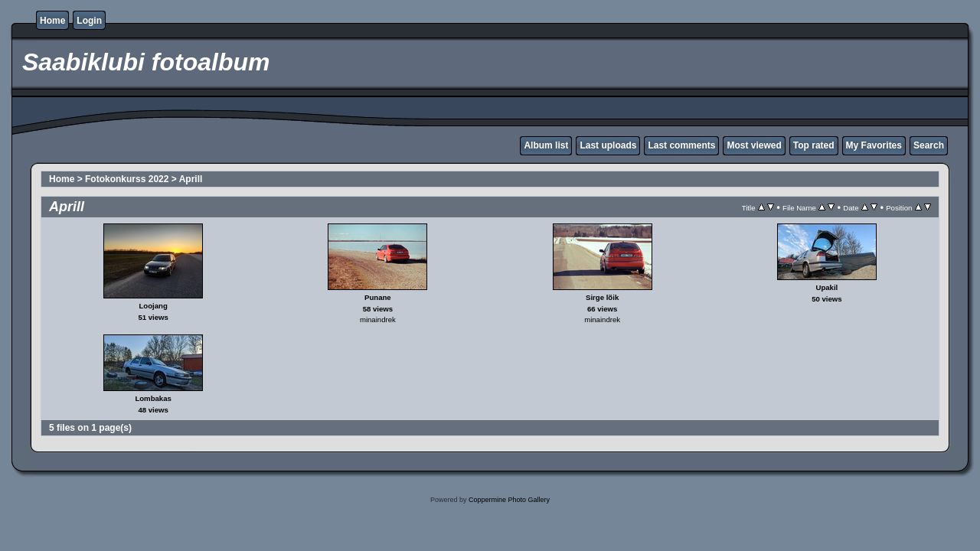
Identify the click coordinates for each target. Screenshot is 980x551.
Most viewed (754, 145)
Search (929, 145)
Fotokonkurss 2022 (127, 179)
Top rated (814, 145)
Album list (546, 145)
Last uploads (608, 145)
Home (52, 21)
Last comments (681, 145)
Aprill (191, 179)
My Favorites (874, 145)
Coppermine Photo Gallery (509, 500)
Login (89, 21)
